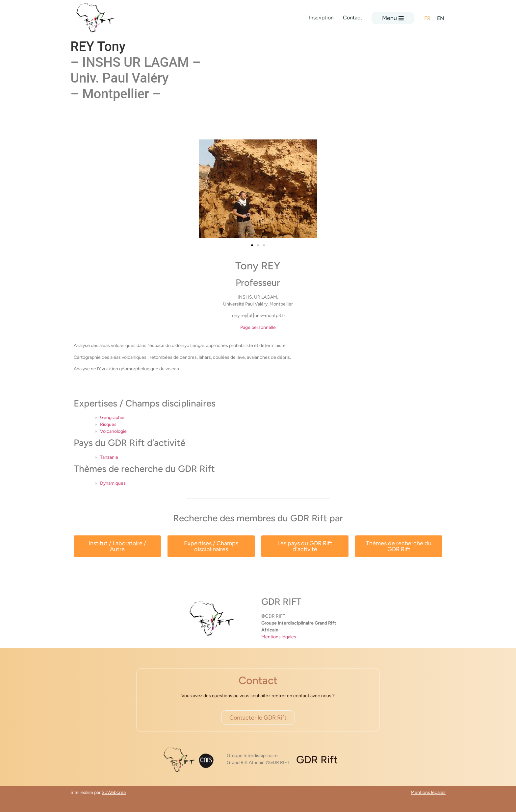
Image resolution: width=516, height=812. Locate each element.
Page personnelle (258, 327)
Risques (108, 424)
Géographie (112, 418)
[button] (252, 245)
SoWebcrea (114, 792)
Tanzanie (109, 457)
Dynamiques (113, 483)
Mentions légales (279, 637)
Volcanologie (113, 431)
